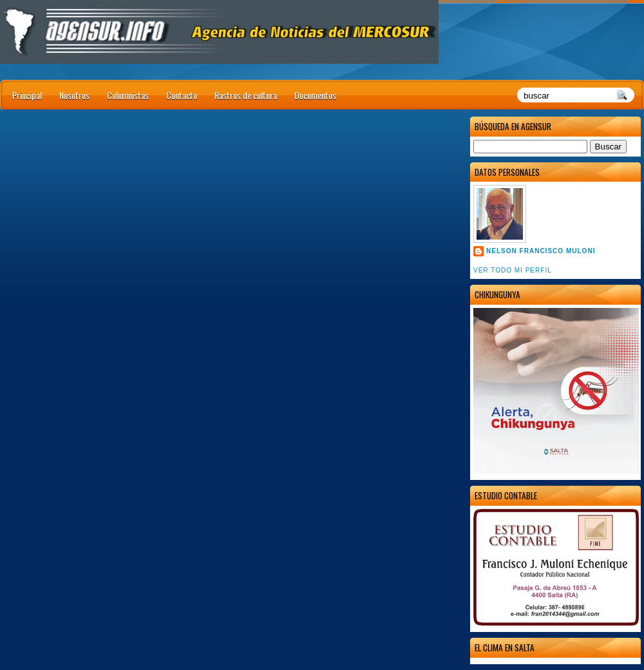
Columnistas (128, 95)
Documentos (315, 95)
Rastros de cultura (246, 95)
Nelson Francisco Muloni (541, 251)
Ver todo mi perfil (513, 270)
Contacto (182, 95)
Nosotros (74, 95)
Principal (27, 95)
